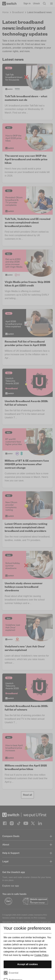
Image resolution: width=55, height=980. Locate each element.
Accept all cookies (28, 964)
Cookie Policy (41, 955)
